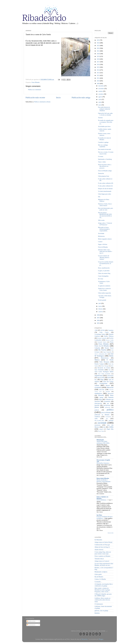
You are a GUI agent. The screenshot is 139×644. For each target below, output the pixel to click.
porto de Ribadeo (106, 413)
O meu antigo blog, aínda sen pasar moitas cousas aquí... (103, 553)
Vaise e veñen (102, 162)
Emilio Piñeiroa (109, 336)
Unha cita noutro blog (104, 273)
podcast (97, 410)
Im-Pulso (99, 515)
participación (98, 403)
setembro (101, 94)
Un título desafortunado (105, 191)
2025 (98, 40)
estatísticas (98, 393)
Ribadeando (100, 440)
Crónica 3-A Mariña (100, 579)
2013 (98, 73)
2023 (98, 46)
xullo (100, 99)
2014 (98, 70)
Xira (110, 370)
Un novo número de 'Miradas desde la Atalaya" (104, 257)
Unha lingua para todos (105, 194)
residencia (97, 417)
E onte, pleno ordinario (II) (106, 183)
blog (102, 380)
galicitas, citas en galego (101, 611)
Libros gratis (98, 574)
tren (104, 427)
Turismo (100, 118)
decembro (101, 86)
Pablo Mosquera (104, 362)
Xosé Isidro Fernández (104, 374)
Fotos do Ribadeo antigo (105, 171)
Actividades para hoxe (104, 126)
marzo (100, 306)
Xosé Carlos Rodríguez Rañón (104, 372)
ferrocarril (111, 393)
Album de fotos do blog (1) (102, 547)
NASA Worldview (102, 500)
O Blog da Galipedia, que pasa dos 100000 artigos (103, 595)
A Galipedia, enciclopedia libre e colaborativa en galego (104, 585)
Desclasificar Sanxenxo (103, 463)
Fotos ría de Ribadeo (102, 346)
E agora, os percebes (104, 271)
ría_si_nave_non (99, 420)
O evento (101, 156)
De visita (101, 279)
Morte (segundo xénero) (105, 239)
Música (97, 360)
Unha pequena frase (104, 176)
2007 (98, 318)
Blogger (101, 639)
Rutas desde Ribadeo (103, 478)
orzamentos (107, 401)
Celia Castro (104, 332)
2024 (98, 43)
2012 (98, 75)
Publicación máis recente (35, 98)
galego (101, 397)
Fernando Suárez (102, 342)
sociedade (102, 423)
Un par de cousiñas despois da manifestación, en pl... (106, 264)
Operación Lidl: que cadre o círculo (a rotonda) (105, 114)
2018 (98, 59)
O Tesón (110, 360)
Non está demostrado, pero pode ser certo (106, 209)
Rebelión (97, 613)
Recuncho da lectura (104, 368)
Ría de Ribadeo (99, 577)
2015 (98, 67)
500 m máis (101, 220)
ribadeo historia (99, 550)
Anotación (101, 173)
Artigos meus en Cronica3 (102, 561)
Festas (112, 342)
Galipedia (97, 348)
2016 (98, 64)
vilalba (111, 427)
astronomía (110, 376)
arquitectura (99, 376)
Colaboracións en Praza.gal (102, 545)
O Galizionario (99, 604)
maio (100, 105)
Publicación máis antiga (81, 98)
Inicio (58, 98)
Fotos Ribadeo (36, 82)
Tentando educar (99, 559)
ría (107, 419)
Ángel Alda (110, 429)
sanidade (111, 420)
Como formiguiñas (103, 276)
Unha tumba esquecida (104, 293)
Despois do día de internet (105, 189)
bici (96, 380)
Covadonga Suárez (100, 334)
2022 (98, 48)
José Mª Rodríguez (104, 355)
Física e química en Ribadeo (102, 556)
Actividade (101, 233)
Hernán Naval (109, 348)
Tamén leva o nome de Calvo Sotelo (104, 289)
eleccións (102, 390)
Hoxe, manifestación (104, 268)
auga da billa (101, 378)
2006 (98, 320)
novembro (101, 89)
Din (99, 197)
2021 (98, 51)
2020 (98, 54)
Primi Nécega (105, 366)
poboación (108, 407)
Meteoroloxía (105, 358)
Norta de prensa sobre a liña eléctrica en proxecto (105, 166)
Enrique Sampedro (102, 338)
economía (98, 387)
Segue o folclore (103, 244)
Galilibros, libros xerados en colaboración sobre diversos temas (102, 600)
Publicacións (31, 621)
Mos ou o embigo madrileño (103, 146)
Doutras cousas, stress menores (104, 134)
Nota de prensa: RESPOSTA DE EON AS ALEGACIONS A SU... (105, 215)
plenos (97, 407)
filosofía (101, 395)
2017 (98, 62)
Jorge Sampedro (107, 352)
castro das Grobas (108, 381)
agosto (100, 97)
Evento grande (102, 300)
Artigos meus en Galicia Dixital (103, 542)
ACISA (103, 330)
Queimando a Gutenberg (105, 159)
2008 (98, 315)
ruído (96, 419)
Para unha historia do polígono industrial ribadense (104, 109)
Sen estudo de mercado (104, 149)
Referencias (101, 236)
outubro (101, 91)
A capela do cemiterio (104, 286)
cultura (97, 385)
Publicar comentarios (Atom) (42, 102)
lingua (100, 399)
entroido (108, 391)
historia (111, 397)
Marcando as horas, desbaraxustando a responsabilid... (104, 229)
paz (108, 403)
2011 (98, 78)
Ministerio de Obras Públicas (104, 200)
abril (100, 303)
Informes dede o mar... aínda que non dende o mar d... (105, 251)
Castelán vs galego (103, 142)
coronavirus (103, 383)
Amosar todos (111, 533)
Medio (111, 356)
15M (96, 330)
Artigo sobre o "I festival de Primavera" (105, 224)
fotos (112, 395)
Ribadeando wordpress (101, 572)
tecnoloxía (97, 425)
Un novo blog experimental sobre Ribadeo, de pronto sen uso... (104, 564)
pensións (97, 405)
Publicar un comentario (35, 90)
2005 (98, 323)
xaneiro (101, 312)
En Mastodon (98, 540)
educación (110, 387)
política (110, 410)
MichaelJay (84, 639)
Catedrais (111, 330)
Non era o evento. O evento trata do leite (106, 153)
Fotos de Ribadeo (103, 247)
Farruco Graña (110, 340)
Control (100, 242)
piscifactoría (107, 405)
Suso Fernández (99, 370)
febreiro (101, 309)
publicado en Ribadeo (102, 415)
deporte (108, 385)
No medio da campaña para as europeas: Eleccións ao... (106, 122)
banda (109, 378)
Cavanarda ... (98, 582)
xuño (100, 102)
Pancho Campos (99, 364)
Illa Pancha (102, 350)
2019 (98, 56)
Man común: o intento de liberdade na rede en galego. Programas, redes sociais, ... (102, 590)
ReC (112, 366)
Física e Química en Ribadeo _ (102, 498)
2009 (98, 84)
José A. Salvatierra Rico (101, 354)
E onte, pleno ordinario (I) (105, 186)
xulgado (101, 429)
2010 (98, 81)
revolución (108, 417)
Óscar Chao (101, 431)
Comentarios (31, 625)
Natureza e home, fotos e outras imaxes (105, 205)
